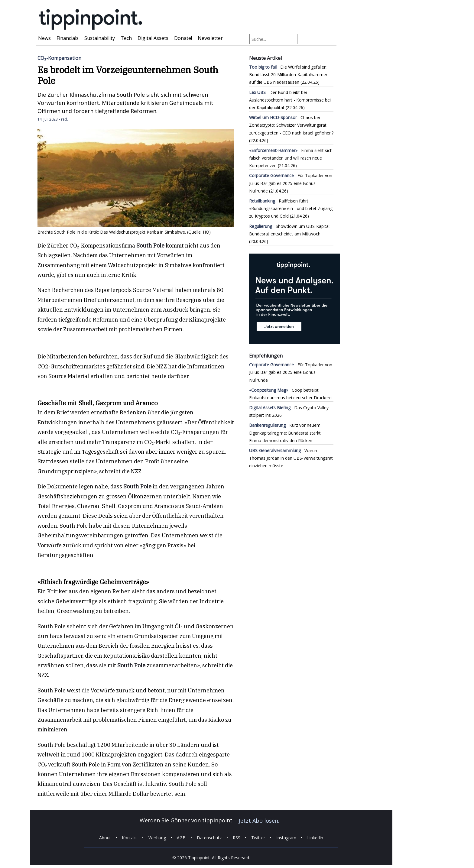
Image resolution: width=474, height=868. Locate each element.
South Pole (150, 246)
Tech (126, 38)
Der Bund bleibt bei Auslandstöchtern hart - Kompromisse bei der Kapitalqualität (290, 100)
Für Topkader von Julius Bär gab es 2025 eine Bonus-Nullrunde (291, 183)
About (105, 838)
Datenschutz (209, 838)
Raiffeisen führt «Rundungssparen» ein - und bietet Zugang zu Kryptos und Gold (291, 208)
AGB (181, 838)
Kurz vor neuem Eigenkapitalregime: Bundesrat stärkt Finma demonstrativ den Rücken (285, 433)
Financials (68, 38)
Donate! (183, 38)
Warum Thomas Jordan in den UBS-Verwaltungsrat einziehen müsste (291, 458)
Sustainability (100, 38)
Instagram (286, 838)
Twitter (258, 838)
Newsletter (210, 38)
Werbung (157, 838)
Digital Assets (153, 38)
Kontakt (130, 838)
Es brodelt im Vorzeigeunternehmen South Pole (128, 75)
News (44, 38)
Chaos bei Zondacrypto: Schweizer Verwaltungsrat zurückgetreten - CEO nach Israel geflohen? (291, 125)
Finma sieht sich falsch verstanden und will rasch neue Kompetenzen (291, 158)
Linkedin (315, 838)
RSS (237, 838)
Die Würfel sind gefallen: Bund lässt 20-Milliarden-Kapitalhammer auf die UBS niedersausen (288, 74)
